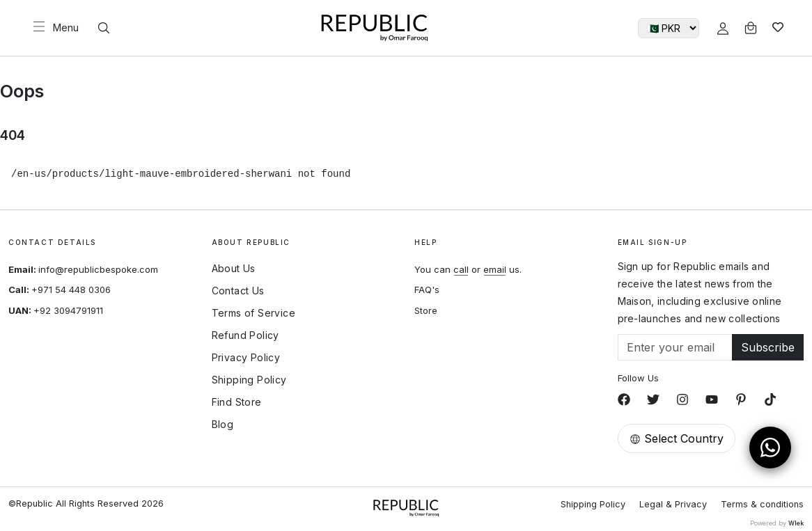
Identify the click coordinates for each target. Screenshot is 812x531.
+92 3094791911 (68, 310)
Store (426, 310)
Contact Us (238, 291)
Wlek (796, 523)
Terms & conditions (762, 504)
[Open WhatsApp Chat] (770, 447)
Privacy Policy (246, 358)
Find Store (237, 402)
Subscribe (768, 347)
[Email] (676, 347)
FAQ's (427, 290)
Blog (223, 425)
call (461, 269)
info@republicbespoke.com (98, 269)
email (495, 269)
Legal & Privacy (673, 504)
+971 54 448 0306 (71, 290)
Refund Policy (245, 335)
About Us (234, 269)
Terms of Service (253, 313)
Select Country (677, 438)
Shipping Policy (249, 380)
